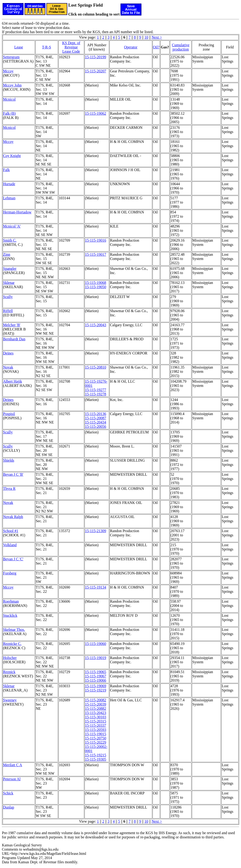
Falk (6, 170)
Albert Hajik (12, 381)
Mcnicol (9, 99)
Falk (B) (9, 113)
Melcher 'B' (12, 325)
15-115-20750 (96, 738)
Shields (9, 460)
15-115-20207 (96, 71)
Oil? (156, 47)
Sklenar (9, 283)
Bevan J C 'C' (13, 559)
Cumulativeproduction (181, 47)
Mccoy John (12, 85)
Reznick (9, 672)
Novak (8, 367)
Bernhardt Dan (14, 339)
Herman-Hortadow (17, 212)
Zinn (7, 254)
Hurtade (9, 184)
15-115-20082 (96, 700)
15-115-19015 (96, 734)
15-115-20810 (96, 367)
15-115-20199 (96, 57)
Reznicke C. (12, 644)
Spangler (10, 269)
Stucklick (10, 615)
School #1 (11, 531)
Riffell (8, 311)
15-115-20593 (96, 730)
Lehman (9, 198)
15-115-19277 (96, 390)
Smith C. (10, 240)
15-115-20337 (96, 725)
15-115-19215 (96, 755)
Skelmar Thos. (14, 630)
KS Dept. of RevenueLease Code (71, 47)
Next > (157, 37)
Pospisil (9, 414)
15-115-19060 (96, 644)
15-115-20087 (96, 418)
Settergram (11, 57)
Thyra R (9, 489)
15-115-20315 (96, 721)
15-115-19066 (96, 680)
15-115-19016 (96, 240)
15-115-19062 (96, 113)
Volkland (10, 545)
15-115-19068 (96, 283)
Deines (8, 353)
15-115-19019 (96, 658)
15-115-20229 (96, 742)
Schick (8, 793)
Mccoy (8, 71)
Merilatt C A (13, 765)
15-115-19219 (96, 690)
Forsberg (10, 573)
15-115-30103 (96, 717)
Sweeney (10, 700)
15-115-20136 (96, 414)
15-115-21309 (96, 531)
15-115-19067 (96, 676)
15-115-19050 (96, 287)
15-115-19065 (96, 672)
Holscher (10, 658)
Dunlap (9, 807)
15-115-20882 (96, 709)
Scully (8, 297)
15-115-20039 (96, 704)
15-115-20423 (96, 713)
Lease (19, 47)
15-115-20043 (96, 325)
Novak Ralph (13, 517)
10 (146, 37)
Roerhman (11, 601)
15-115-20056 (96, 426)
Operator (131, 47)
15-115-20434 (96, 422)
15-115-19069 (96, 686)
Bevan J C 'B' (13, 474)
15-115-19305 (96, 759)
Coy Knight (12, 156)
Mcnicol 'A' (12, 226)
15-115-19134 (96, 587)
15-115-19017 (96, 254)
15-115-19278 (96, 394)
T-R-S (46, 47)
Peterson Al (12, 779)
